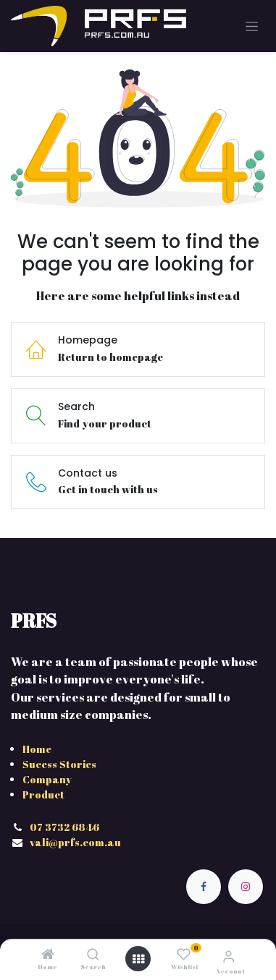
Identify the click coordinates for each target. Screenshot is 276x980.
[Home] (48, 955)
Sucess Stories (59, 764)
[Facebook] (204, 887)
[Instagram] (246, 887)
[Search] (93, 955)
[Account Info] (229, 956)
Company (47, 779)
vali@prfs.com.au (75, 842)
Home (37, 749)
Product (43, 794)
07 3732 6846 (66, 827)
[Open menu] (138, 959)
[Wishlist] (184, 954)
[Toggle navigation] (252, 26)
